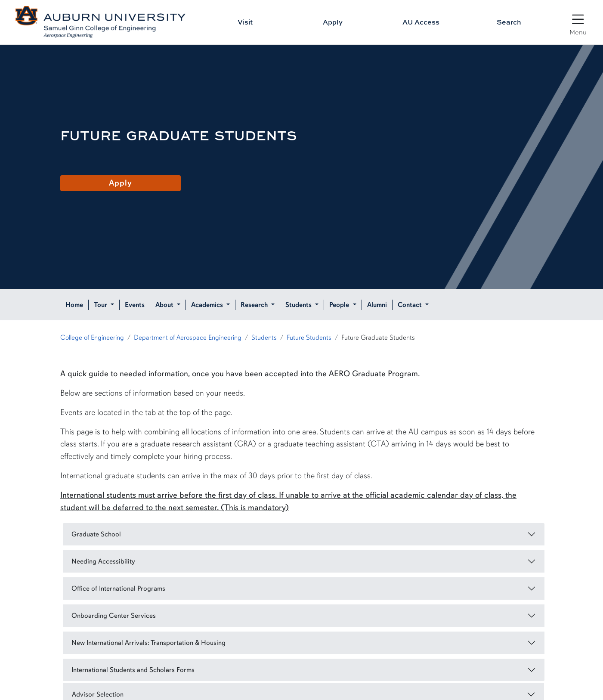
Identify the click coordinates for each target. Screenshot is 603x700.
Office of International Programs (118, 588)
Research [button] (255, 305)
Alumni (377, 305)
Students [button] (299, 305)
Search (509, 22)
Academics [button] (208, 305)
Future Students (309, 338)
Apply (333, 22)
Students (264, 338)
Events (135, 305)
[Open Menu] (578, 20)
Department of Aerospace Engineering (188, 338)
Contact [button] (411, 305)
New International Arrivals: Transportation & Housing (148, 643)
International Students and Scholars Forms (133, 670)
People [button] (340, 305)
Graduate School (96, 534)
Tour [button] (101, 305)
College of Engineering (92, 338)
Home (74, 305)
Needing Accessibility (103, 561)
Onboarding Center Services (114, 616)
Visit (245, 22)
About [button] (165, 305)
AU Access (421, 22)
